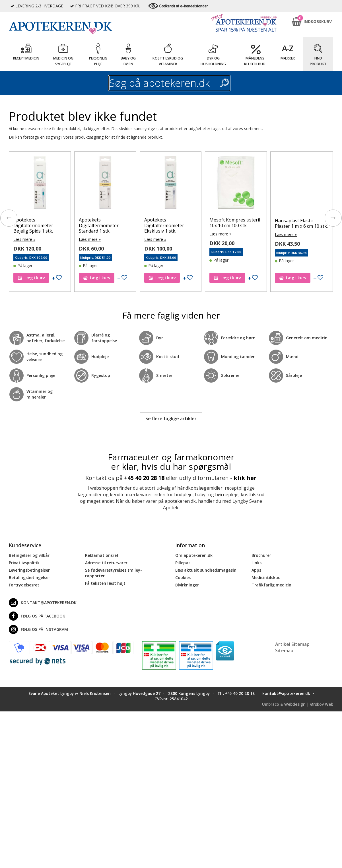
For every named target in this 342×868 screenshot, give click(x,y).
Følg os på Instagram (38, 629)
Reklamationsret (102, 555)
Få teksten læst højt (105, 583)
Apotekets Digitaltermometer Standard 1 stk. (99, 225)
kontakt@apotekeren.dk (43, 603)
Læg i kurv (31, 278)
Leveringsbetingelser (29, 570)
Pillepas (183, 563)
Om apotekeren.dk (194, 555)
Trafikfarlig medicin (271, 585)
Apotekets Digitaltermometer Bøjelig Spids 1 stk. (33, 225)
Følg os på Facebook (37, 616)
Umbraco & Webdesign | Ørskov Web (298, 704)
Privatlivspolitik (24, 563)
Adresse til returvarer (106, 563)
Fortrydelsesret (24, 585)
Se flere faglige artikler (171, 418)
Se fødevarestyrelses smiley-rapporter (114, 573)
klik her (245, 478)
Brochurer (261, 555)
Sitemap (284, 651)
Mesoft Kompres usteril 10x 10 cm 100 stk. (235, 222)
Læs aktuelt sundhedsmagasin (206, 570)
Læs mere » (24, 239)
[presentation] (9, 218)
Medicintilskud (266, 577)
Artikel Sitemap (292, 644)
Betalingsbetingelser (29, 577)
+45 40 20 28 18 (144, 478)
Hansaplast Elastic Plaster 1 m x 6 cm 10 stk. (301, 223)
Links (256, 563)
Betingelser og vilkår (29, 555)
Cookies (183, 577)
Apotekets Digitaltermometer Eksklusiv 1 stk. (164, 225)
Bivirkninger (187, 585)
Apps (256, 570)
